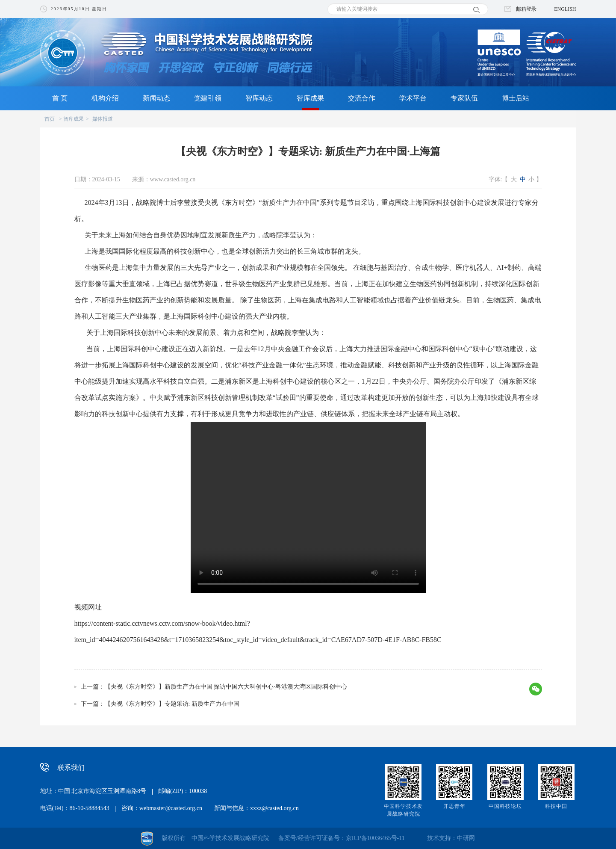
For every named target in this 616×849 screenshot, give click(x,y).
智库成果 (310, 98)
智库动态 (259, 98)
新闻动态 (156, 98)
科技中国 (556, 806)
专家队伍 (464, 98)
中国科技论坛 (505, 806)
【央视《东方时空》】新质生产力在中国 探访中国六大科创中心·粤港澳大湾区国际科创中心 (226, 687)
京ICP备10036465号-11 (375, 838)
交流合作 (362, 98)
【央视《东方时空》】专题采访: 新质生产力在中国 (172, 704)
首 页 (60, 98)
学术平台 (413, 98)
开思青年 (454, 806)
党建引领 (208, 98)
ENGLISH (565, 9)
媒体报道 (103, 119)
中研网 (466, 838)
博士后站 (516, 98)
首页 (50, 119)
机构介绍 (105, 98)
